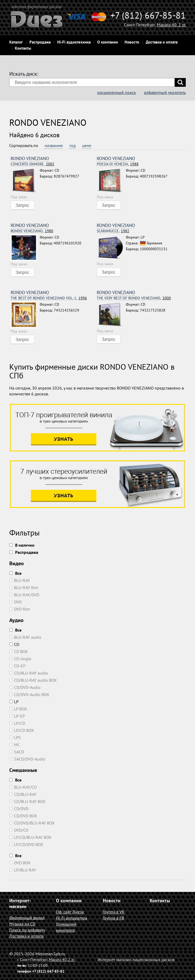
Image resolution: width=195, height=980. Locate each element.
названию (54, 145)
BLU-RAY (20, 580)
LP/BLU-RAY (23, 870)
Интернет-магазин (20, 903)
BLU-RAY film (24, 588)
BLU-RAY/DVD (24, 595)
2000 (134, 298)
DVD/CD (19, 830)
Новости (132, 42)
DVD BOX (20, 863)
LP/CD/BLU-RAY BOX (30, 837)
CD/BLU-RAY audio (29, 673)
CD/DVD (19, 809)
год (73, 145)
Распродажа (40, 42)
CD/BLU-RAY (23, 794)
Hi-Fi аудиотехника (74, 42)
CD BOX (19, 651)
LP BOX (18, 709)
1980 (32, 231)
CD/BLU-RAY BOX (27, 801)
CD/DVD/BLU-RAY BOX (32, 823)
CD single (20, 659)
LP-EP (17, 716)
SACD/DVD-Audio (27, 759)
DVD (15, 602)
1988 (118, 164)
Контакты (23, 48)
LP (14, 702)
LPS (15, 737)
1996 (49, 298)
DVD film (20, 609)
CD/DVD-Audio (25, 687)
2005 (32, 164)
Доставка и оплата (162, 42)
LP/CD (17, 723)
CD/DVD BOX (23, 816)
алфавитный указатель (165, 92)
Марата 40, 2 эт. (171, 25)
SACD (17, 752)
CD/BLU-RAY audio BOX (33, 680)
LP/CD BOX (22, 730)
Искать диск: (24, 74)
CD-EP (17, 666)
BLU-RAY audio (25, 637)
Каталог (16, 42)
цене (87, 145)
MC (15, 745)
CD (14, 644)
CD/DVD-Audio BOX (29, 694)
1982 (113, 231)
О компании (108, 42)
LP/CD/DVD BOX (26, 844)
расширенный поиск (117, 92)
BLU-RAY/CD (23, 787)
